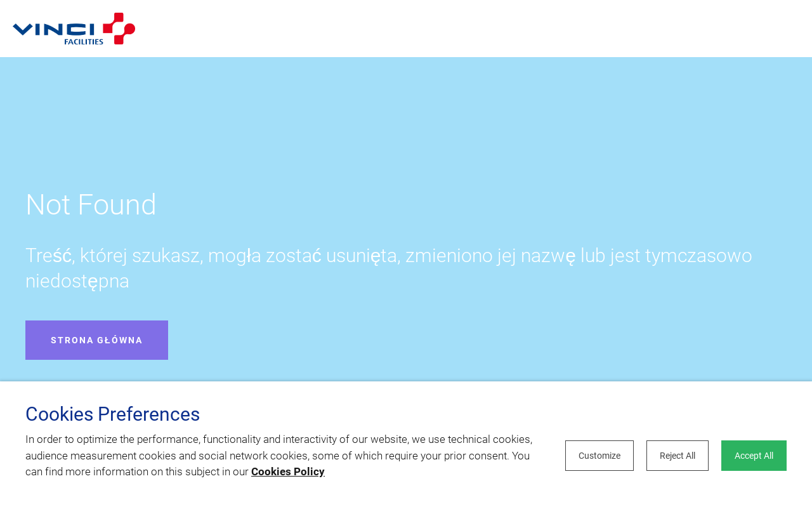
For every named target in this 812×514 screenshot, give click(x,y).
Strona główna (97, 340)
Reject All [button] (678, 456)
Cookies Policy (288, 471)
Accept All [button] (754, 456)
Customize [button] (599, 456)
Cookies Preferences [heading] (113, 414)
